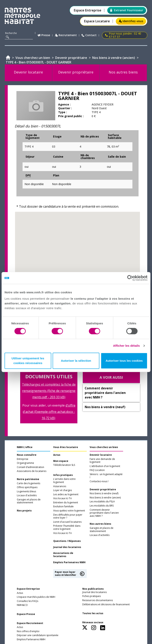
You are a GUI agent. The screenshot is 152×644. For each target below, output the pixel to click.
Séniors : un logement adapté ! (106, 476)
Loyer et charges (63, 490)
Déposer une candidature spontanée (38, 635)
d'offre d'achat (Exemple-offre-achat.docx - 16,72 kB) (49, 412)
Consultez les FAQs (28, 601)
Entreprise (23, 459)
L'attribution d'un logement (105, 466)
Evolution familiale (63, 507)
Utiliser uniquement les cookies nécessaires (28, 361)
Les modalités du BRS (102, 506)
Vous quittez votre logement (69, 511)
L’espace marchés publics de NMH (36, 597)
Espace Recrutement (30, 623)
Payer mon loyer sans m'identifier (66, 573)
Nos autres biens (100, 524)
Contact (89, 35)
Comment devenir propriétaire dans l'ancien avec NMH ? (104, 513)
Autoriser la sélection (76, 361)
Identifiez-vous (131, 21)
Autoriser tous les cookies (124, 361)
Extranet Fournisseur (127, 10)
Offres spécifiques (27, 487)
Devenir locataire (101, 455)
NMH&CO (22, 605)
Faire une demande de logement (102, 461)
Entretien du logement (66, 503)
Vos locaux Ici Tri (63, 498)
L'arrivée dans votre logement (64, 481)
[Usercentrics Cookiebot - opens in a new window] (130, 278)
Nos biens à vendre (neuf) (104, 493)
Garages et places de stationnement (29, 501)
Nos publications (93, 589)
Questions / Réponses (67, 541)
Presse (44, 35)
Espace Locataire (97, 21)
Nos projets (24, 511)
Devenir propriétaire (103, 490)
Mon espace (61, 461)
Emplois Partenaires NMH (69, 562)
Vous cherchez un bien (104, 447)
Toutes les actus (93, 613)
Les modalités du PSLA (102, 502)
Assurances (60, 486)
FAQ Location (97, 470)
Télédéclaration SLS (64, 465)
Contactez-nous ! (99, 481)
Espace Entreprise (88, 10)
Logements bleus (26, 491)
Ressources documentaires (98, 600)
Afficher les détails (126, 346)
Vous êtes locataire (66, 447)
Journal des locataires (67, 547)
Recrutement (66, 35)
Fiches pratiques (92, 596)
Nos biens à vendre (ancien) (105, 498)
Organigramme (25, 463)
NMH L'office (25, 447)
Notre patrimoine (28, 479)
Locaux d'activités (27, 495)
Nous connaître (27, 455)
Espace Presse (26, 614)
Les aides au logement (66, 494)
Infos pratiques (63, 475)
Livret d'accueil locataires (67, 522)
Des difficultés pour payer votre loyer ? (68, 516)
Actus (57, 455)
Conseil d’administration (30, 467)
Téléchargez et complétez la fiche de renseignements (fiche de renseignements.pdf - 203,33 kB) (49, 391)
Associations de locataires (32, 471)
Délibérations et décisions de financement (106, 604)
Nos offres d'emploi (28, 631)
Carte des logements (28, 483)
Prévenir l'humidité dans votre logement (67, 527)
